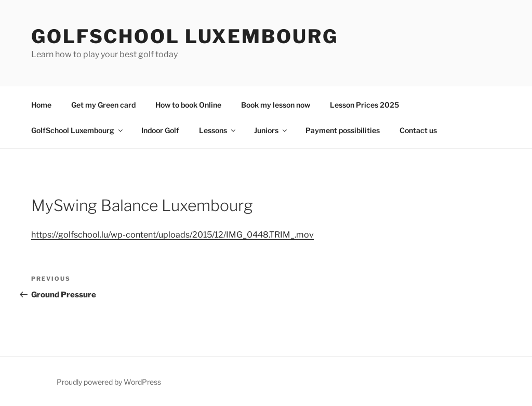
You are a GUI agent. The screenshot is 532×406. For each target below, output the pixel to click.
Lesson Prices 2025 (364, 105)
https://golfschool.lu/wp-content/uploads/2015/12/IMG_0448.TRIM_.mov (172, 235)
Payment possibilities (343, 130)
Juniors (271, 130)
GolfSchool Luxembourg (184, 36)
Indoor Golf (160, 130)
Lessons (218, 130)
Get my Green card (103, 105)
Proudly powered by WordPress (109, 382)
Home (41, 105)
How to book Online (188, 105)
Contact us (418, 130)
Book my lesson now (276, 105)
